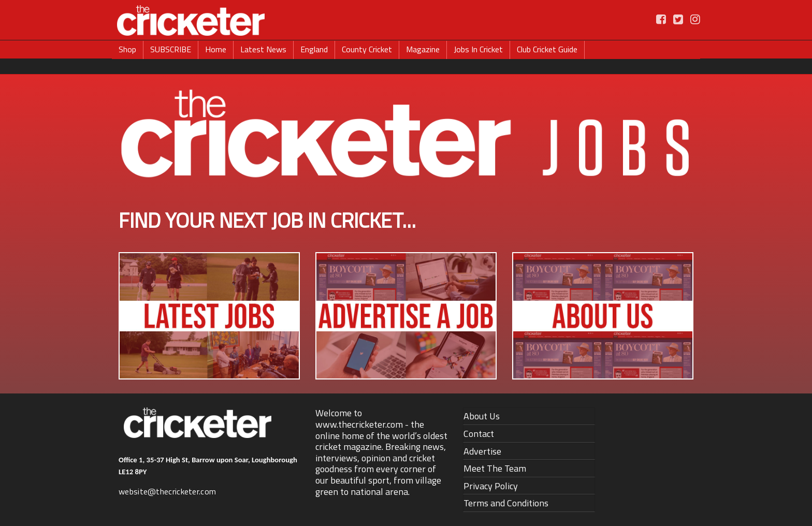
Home (216, 49)
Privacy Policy (491, 486)
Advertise (482, 451)
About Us (482, 416)
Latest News (263, 49)
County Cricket (367, 49)
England (314, 49)
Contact (479, 434)
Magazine (423, 49)
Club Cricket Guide (547, 49)
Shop (127, 49)
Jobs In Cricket (478, 49)
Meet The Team (495, 468)
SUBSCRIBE (171, 49)
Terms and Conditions (506, 503)
